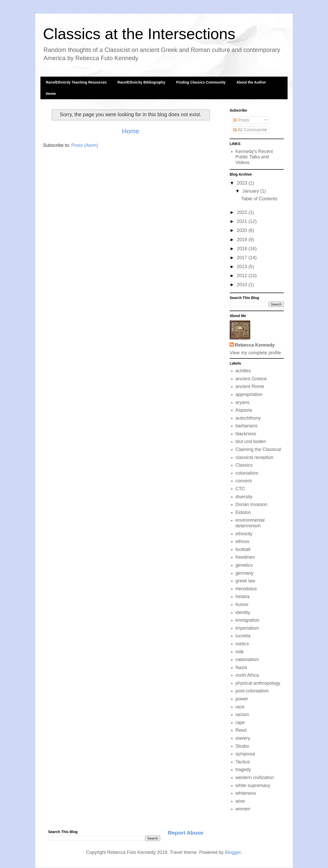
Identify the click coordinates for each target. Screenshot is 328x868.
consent (244, 481)
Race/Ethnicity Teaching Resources (76, 82)
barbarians (247, 426)
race (240, 707)
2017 (243, 258)
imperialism (247, 628)
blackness (246, 434)
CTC (240, 489)
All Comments (250, 130)
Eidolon (243, 512)
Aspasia (244, 410)
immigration (248, 620)
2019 (243, 240)
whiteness (246, 793)
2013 (243, 267)
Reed (241, 730)
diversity (244, 497)
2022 (243, 212)
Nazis (241, 667)
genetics (244, 565)
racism (242, 715)
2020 (243, 230)
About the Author (251, 82)
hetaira (243, 596)
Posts (241, 120)
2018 (243, 249)
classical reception (254, 457)
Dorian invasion (252, 504)
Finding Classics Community (201, 82)
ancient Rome (250, 386)
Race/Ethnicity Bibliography (141, 82)
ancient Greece (251, 379)
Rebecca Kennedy (255, 345)
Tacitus (243, 762)
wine (240, 801)
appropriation (249, 394)
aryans (243, 402)
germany (245, 573)
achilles (243, 371)
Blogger (233, 852)
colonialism (247, 473)
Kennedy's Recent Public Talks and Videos (254, 157)
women (243, 809)
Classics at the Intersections (139, 34)
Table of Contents (259, 199)
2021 (243, 221)
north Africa (247, 675)
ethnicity (244, 534)
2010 (243, 285)
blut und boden (251, 441)
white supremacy (253, 785)
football (243, 549)
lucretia (243, 636)
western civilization (255, 777)
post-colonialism (252, 691)
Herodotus (246, 589)
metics (242, 644)
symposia (245, 754)
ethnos (243, 541)
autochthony (248, 418)
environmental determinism (250, 523)
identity (243, 612)
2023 (243, 183)
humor (242, 604)
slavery (243, 738)
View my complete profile (255, 353)
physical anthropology (258, 683)
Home (51, 94)
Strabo (242, 746)
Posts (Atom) (85, 145)
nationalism (247, 659)
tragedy (243, 770)
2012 (243, 276)
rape (240, 722)
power (242, 699)
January (251, 191)
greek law (245, 581)
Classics (244, 465)
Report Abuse (185, 833)
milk (240, 652)
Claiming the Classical (258, 449)
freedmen (245, 557)
